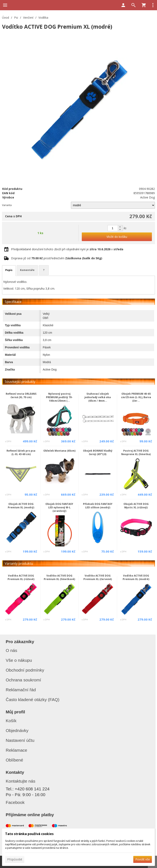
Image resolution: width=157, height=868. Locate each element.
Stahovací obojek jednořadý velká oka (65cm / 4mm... (98, 397)
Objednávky (17, 730)
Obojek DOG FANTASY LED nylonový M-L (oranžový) (59, 507)
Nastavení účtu (20, 740)
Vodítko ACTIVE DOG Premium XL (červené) (98, 577)
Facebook (15, 802)
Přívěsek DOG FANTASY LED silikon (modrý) (98, 506)
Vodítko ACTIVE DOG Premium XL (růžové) (21, 577)
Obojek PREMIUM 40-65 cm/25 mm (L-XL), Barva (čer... (136, 397)
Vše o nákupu (19, 660)
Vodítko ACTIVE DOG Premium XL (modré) (136, 577)
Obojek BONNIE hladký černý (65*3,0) (98, 452)
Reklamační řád (21, 690)
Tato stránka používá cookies (29, 834)
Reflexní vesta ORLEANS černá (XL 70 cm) (21, 395)
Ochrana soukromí (23, 680)
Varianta (7, 205)
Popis (9, 270)
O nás (11, 650)
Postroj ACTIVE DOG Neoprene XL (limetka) (136, 452)
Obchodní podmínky (25, 670)
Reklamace (16, 750)
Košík (11, 721)
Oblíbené (14, 760)
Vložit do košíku (117, 237)
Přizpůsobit (15, 859)
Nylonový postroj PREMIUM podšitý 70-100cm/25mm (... (59, 397)
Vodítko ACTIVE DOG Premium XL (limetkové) (59, 577)
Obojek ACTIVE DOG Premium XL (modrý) (21, 506)
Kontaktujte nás (21, 781)
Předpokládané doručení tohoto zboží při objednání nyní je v (67, 249)
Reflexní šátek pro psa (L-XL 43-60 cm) (21, 452)
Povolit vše (143, 859)
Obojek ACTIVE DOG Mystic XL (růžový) (136, 506)
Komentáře (27, 270)
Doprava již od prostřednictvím (57, 258)
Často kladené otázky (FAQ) (33, 700)
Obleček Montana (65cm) (59, 451)
